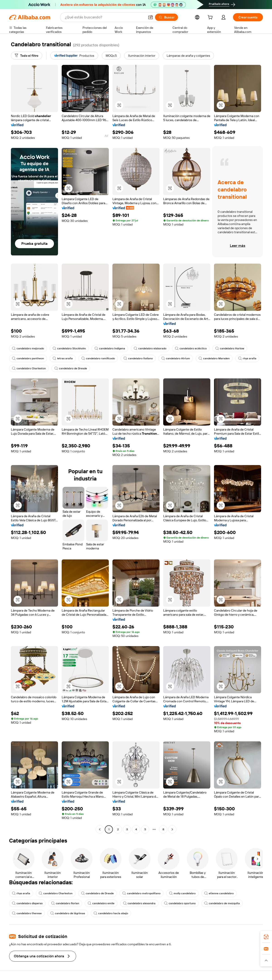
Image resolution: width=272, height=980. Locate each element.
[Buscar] (166, 17)
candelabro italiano (138, 358)
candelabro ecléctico (191, 348)
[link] (266, 937)
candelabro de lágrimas (68, 913)
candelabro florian (65, 903)
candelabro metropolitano (141, 893)
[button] (151, 17)
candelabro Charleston (29, 368)
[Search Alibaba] (104, 17)
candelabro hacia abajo (111, 913)
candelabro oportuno (180, 903)
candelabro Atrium (176, 358)
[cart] (211, 18)
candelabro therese (27, 913)
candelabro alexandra (139, 903)
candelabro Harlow (230, 348)
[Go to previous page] (100, 829)
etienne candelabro (219, 893)
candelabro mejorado (28, 348)
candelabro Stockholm (69, 348)
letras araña (63, 358)
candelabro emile (101, 903)
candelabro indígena (110, 348)
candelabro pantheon (28, 358)
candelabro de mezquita (222, 903)
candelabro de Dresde (71, 368)
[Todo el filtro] (27, 56)
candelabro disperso (27, 903)
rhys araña (247, 358)
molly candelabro (182, 893)
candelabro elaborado (150, 348)
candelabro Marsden (214, 358)
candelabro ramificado (98, 358)
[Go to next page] (172, 829)
